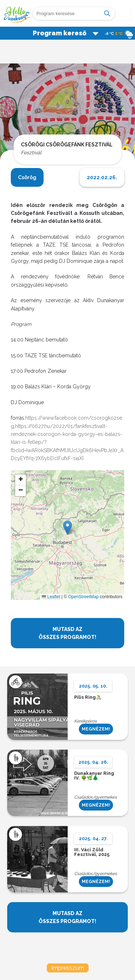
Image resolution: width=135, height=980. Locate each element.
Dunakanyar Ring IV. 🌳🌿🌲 (94, 776)
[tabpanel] (67, 118)
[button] (67, 528)
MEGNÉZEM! (96, 729)
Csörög (27, 177)
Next (123, 114)
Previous (12, 114)
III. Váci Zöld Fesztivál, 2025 (92, 852)
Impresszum (68, 968)
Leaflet (51, 597)
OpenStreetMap (83, 597)
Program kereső (66, 33)
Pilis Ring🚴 (88, 698)
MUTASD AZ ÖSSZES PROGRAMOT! (67, 633)
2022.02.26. (102, 177)
